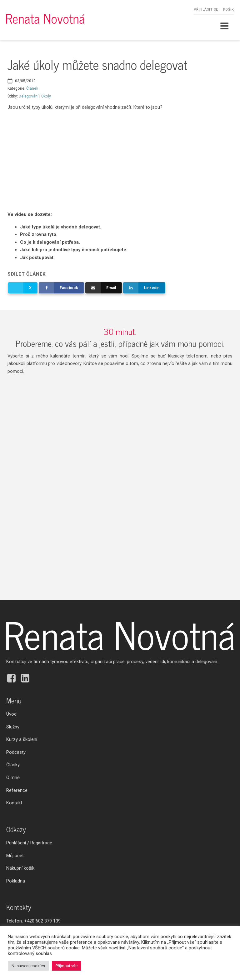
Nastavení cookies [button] (28, 966)
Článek (32, 88)
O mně (13, 777)
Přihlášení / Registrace (29, 843)
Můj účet (15, 856)
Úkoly (46, 96)
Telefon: (33, 921)
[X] (23, 288)
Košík (229, 10)
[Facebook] (61, 288)
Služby (13, 727)
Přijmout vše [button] (67, 966)
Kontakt (14, 803)
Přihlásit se (206, 10)
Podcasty (16, 752)
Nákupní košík (20, 868)
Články (13, 765)
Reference (17, 790)
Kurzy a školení (22, 739)
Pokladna (16, 881)
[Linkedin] (144, 288)
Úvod (11, 714)
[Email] (103, 288)
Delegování (29, 96)
